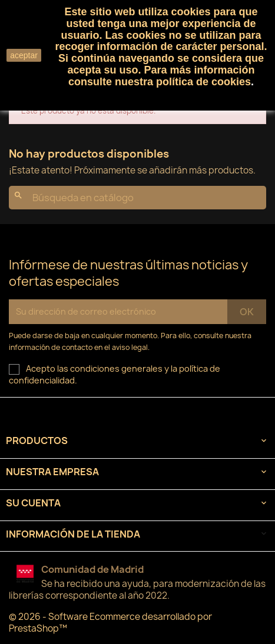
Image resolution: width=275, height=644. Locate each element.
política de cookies (203, 82)
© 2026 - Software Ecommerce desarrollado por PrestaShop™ (110, 623)
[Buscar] (137, 198)
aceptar (24, 55)
